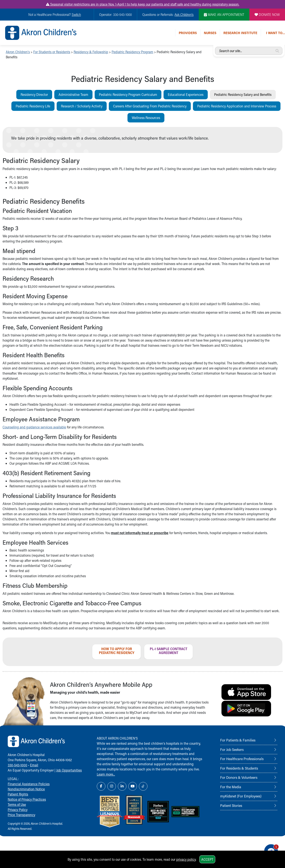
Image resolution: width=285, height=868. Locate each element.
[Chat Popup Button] (269, 849)
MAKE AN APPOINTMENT (224, 14)
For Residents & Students (239, 768)
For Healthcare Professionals (242, 759)
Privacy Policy (18, 810)
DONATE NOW (267, 14)
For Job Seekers (232, 749)
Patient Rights (18, 794)
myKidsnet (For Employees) (241, 796)
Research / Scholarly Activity (82, 106)
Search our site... (215, 47)
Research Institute (240, 33)
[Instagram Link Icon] (112, 786)
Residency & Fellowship (91, 52)
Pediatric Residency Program (132, 52)
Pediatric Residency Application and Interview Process (237, 106)
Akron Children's (18, 52)
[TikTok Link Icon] (143, 786)
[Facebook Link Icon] (101, 786)
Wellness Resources (146, 118)
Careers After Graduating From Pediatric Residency (150, 106)
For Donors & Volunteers (239, 777)
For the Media (231, 787)
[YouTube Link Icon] (133, 786)
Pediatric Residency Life (33, 106)
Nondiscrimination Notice (26, 789)
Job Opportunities (69, 770)
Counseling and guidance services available (34, 427)
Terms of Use (17, 804)
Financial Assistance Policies (29, 784)
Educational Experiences (186, 94)
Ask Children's (184, 14)
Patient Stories (231, 805)
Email (34, 765)
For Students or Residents (52, 52)
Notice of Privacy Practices (27, 799)
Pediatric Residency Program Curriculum (128, 94)
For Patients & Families (238, 740)
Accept (207, 859)
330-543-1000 (17, 765)
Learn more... (106, 774)
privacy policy (186, 859)
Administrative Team (73, 94)
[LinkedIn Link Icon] (122, 786)
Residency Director (34, 94)
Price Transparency (21, 815)
